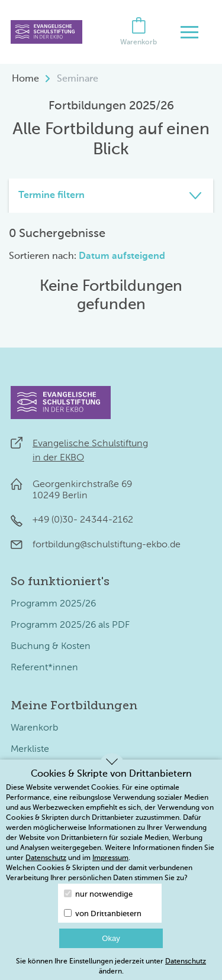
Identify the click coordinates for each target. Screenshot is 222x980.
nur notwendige (98, 894)
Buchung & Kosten (51, 647)
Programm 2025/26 (53, 604)
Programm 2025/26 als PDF (70, 625)
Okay (111, 938)
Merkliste (30, 749)
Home (25, 79)
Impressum (110, 858)
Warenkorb (34, 728)
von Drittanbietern (103, 914)
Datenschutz (46, 858)
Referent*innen (44, 668)
